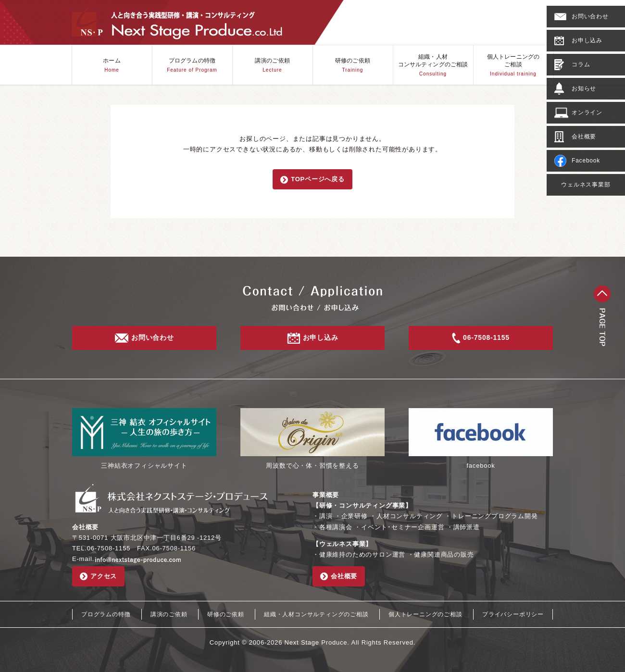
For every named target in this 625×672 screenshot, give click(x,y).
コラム (572, 65)
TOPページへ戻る (312, 180)
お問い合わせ (581, 17)
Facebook (577, 161)
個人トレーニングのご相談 (513, 65)
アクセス (98, 577)
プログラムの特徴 (192, 65)
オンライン (578, 113)
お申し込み (578, 40)
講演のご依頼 (272, 65)
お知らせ (575, 89)
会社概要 (575, 137)
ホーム (112, 65)
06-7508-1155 (481, 338)
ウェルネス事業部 (586, 185)
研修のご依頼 (353, 65)
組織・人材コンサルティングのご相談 (433, 65)
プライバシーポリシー (513, 614)
